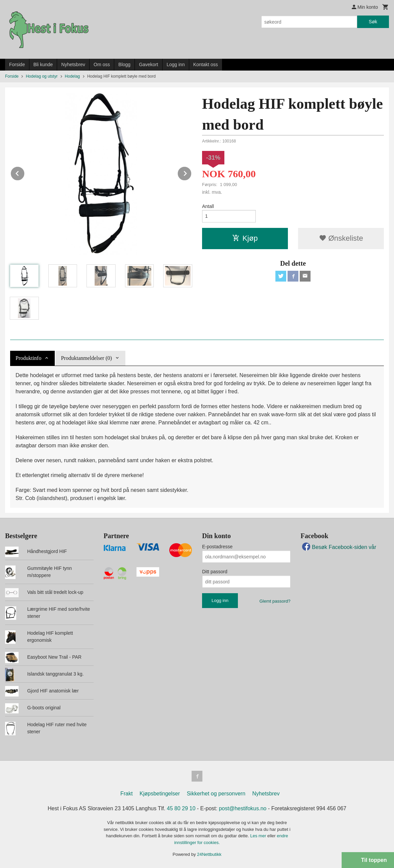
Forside (17, 64)
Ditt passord (215, 572)
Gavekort (149, 64)
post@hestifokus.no (243, 808)
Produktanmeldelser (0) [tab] (86, 358)
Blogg (124, 64)
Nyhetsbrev (73, 64)
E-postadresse (217, 547)
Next (192, 172)
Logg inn (176, 64)
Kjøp (245, 238)
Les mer (259, 836)
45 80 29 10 (181, 808)
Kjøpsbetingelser (160, 794)
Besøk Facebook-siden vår (339, 547)
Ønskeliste (341, 238)
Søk (373, 22)
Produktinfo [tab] (28, 358)
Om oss (102, 64)
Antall (208, 206)
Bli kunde (43, 64)
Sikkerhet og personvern (216, 794)
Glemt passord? (275, 601)
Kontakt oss (206, 64)
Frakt (126, 794)
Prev (25, 172)
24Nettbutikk (209, 854)
